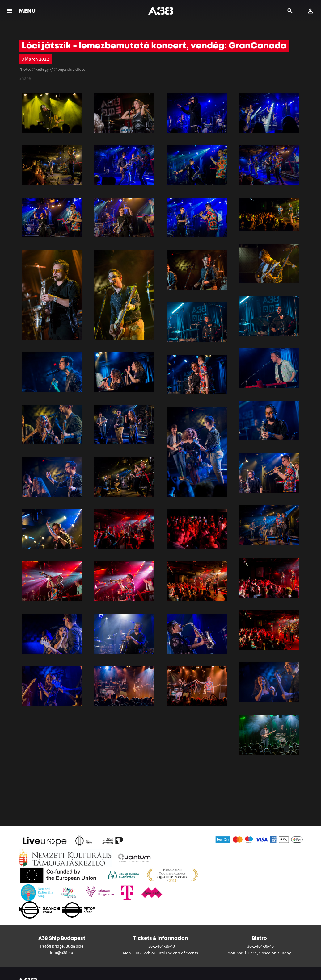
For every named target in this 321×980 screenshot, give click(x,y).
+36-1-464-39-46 (259, 946)
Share (25, 78)
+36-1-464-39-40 (160, 946)
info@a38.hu (62, 953)
